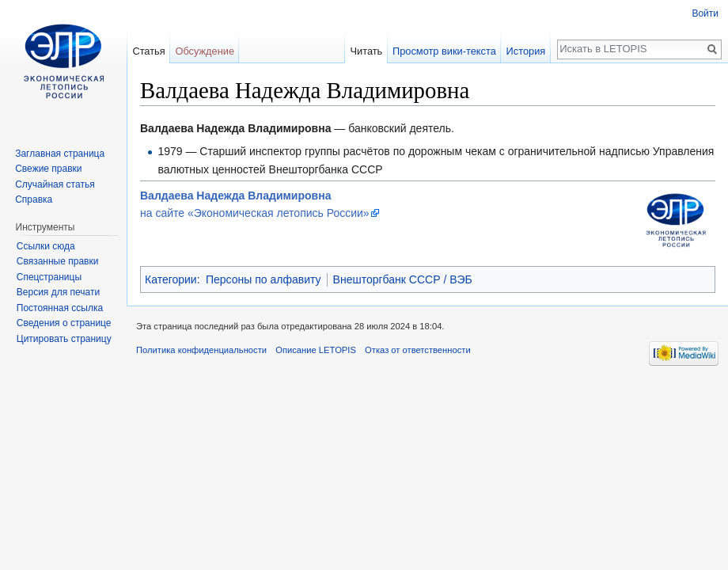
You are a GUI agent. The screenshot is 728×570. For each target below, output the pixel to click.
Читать (366, 51)
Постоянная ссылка (60, 308)
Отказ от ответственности (418, 350)
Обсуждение (205, 51)
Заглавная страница (60, 154)
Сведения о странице (64, 323)
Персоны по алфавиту (264, 279)
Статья (148, 51)
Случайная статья (55, 184)
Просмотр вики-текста (444, 51)
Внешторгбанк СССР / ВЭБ (403, 279)
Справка (34, 199)
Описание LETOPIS (316, 350)
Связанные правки (58, 261)
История (526, 51)
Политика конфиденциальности (201, 350)
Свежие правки (48, 169)
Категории (171, 279)
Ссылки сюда (46, 246)
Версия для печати (58, 292)
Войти (705, 13)
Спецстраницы (49, 277)
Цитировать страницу (64, 339)
